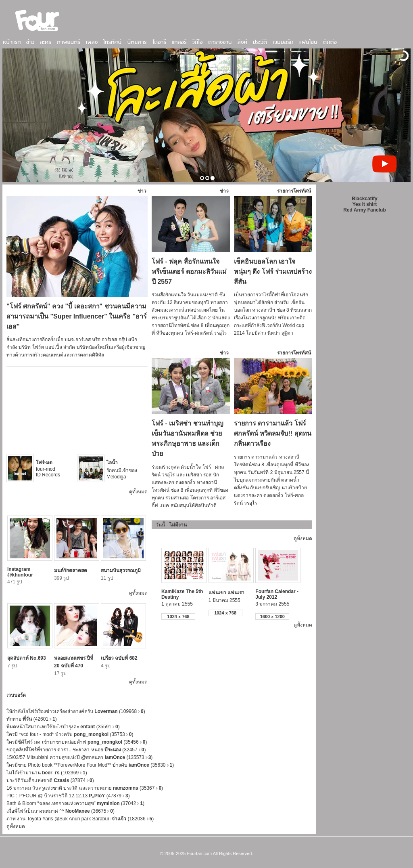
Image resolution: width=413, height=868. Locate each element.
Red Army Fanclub (365, 210)
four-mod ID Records (48, 469)
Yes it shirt (365, 204)
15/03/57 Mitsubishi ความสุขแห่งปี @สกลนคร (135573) (79, 757)
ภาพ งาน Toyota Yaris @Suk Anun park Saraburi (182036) (80, 819)
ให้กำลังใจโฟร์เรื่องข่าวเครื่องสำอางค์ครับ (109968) (76, 711)
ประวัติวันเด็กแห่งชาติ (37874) (50, 780)
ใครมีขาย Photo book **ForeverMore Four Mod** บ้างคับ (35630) (90, 765)
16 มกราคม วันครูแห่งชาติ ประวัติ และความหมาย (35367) (85, 788)
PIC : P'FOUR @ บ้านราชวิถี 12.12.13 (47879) (68, 796)
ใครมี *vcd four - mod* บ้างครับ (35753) (70, 734)
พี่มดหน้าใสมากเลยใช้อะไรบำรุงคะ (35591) (63, 727)
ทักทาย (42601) (32, 719)
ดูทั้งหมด (138, 492)
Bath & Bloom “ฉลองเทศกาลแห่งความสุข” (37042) (75, 803)
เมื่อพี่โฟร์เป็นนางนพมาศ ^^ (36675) (60, 811)
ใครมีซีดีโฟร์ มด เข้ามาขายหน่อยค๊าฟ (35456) (77, 742)
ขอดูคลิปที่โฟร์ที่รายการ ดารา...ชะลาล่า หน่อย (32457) (76, 750)
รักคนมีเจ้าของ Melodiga (122, 470)
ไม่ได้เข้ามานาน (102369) (47, 773)
